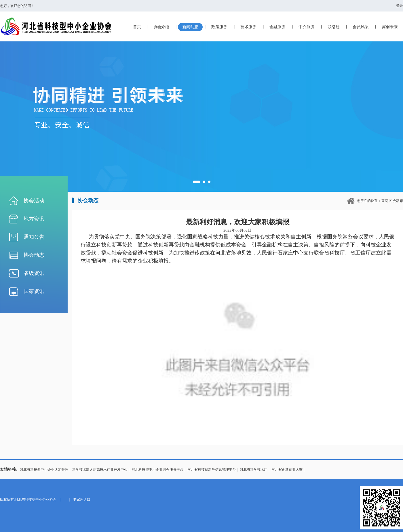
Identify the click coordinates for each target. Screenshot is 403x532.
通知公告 (34, 237)
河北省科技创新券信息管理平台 (212, 470)
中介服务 (307, 27)
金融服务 (277, 27)
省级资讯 (34, 273)
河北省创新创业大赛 (287, 470)
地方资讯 (34, 219)
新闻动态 (190, 27)
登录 (400, 6)
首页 (137, 27)
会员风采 (361, 27)
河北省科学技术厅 (254, 470)
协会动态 (34, 255)
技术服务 (248, 27)
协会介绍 (161, 27)
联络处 (334, 27)
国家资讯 (34, 291)
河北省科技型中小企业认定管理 (44, 470)
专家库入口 (82, 500)
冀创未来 (390, 27)
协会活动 (34, 201)
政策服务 (219, 27)
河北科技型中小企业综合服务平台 (157, 470)
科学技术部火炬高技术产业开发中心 (100, 470)
